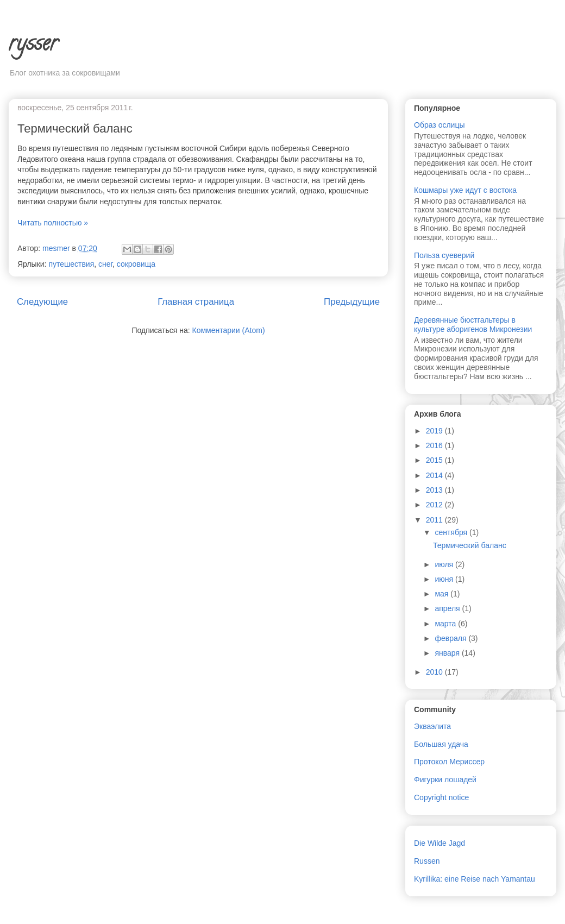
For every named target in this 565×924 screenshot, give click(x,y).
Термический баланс (75, 128)
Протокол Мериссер (449, 762)
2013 (435, 490)
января (448, 653)
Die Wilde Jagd (440, 843)
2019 (435, 431)
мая (442, 594)
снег (105, 264)
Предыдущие (352, 302)
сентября (452, 532)
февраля (451, 638)
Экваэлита (432, 726)
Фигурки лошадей (445, 780)
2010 (435, 672)
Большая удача (441, 744)
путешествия (71, 264)
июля (445, 564)
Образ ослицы (440, 125)
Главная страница (196, 302)
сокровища (136, 264)
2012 (435, 505)
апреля (448, 608)
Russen (427, 861)
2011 (435, 520)
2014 (435, 475)
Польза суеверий (444, 255)
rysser (33, 45)
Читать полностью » (53, 223)
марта (446, 624)
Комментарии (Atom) (229, 330)
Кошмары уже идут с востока (465, 190)
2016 (435, 445)
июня (445, 579)
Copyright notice (441, 797)
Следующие (42, 302)
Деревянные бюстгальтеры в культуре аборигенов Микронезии (473, 325)
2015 (435, 460)
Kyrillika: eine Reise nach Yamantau (475, 879)
